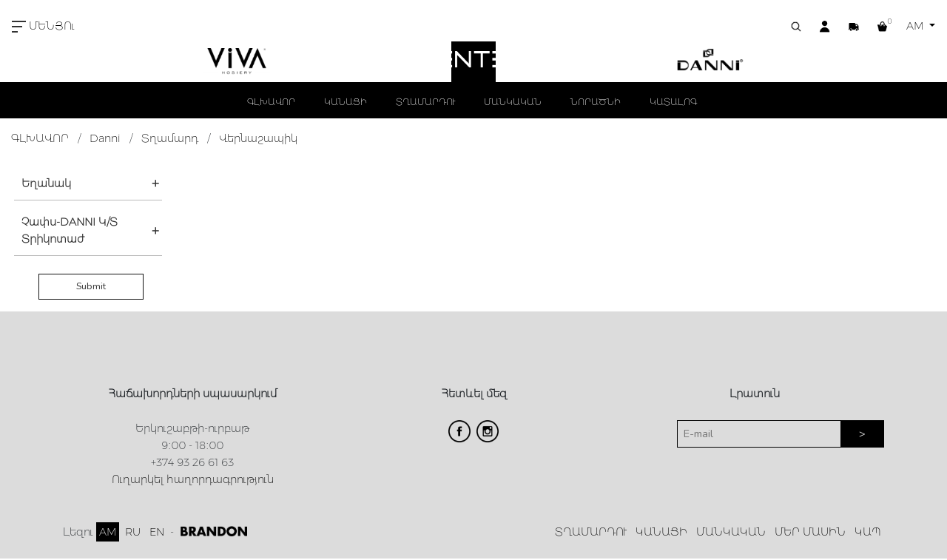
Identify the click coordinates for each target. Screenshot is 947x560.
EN (157, 532)
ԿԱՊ (868, 532)
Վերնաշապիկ (258, 138)
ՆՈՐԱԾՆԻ (596, 102)
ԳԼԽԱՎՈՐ (271, 102)
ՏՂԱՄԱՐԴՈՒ (425, 102)
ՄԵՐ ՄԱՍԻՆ (810, 532)
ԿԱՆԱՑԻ (346, 102)
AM (916, 26)
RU (133, 532)
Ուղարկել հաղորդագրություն (193, 479)
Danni (105, 138)
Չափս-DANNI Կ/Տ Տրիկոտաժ (70, 230)
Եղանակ (46, 183)
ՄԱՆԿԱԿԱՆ (513, 102)
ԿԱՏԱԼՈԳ (673, 102)
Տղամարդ (170, 138)
